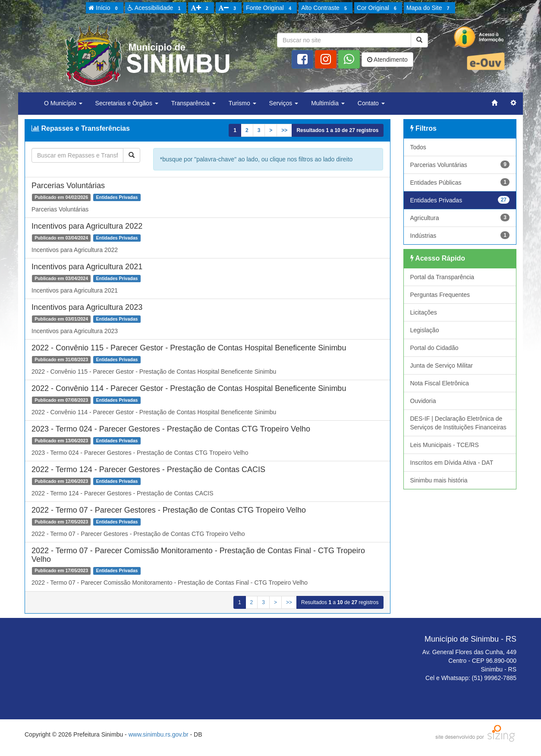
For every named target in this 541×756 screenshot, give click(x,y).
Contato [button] (371, 103)
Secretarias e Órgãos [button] (127, 103)
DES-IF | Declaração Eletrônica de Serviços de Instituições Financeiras (458, 423)
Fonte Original (270, 8)
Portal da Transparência (442, 277)
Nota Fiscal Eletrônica (440, 383)
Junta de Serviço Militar (442, 365)
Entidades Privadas (460, 200)
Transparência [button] (193, 103)
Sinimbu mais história (439, 480)
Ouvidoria (423, 401)
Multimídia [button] (328, 103)
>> (284, 130)
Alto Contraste (325, 8)
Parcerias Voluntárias (460, 164)
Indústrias (460, 235)
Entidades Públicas (460, 182)
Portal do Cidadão (434, 348)
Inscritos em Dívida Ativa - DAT (452, 463)
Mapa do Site (429, 8)
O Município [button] (63, 103)
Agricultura (460, 217)
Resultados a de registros (337, 130)
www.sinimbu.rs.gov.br (159, 734)
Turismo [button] (242, 103)
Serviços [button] (284, 103)
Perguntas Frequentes (440, 295)
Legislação (425, 330)
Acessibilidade (156, 8)
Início (104, 8)
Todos (418, 147)
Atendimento (387, 60)
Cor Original (378, 8)
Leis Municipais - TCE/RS (445, 445)
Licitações (424, 312)
